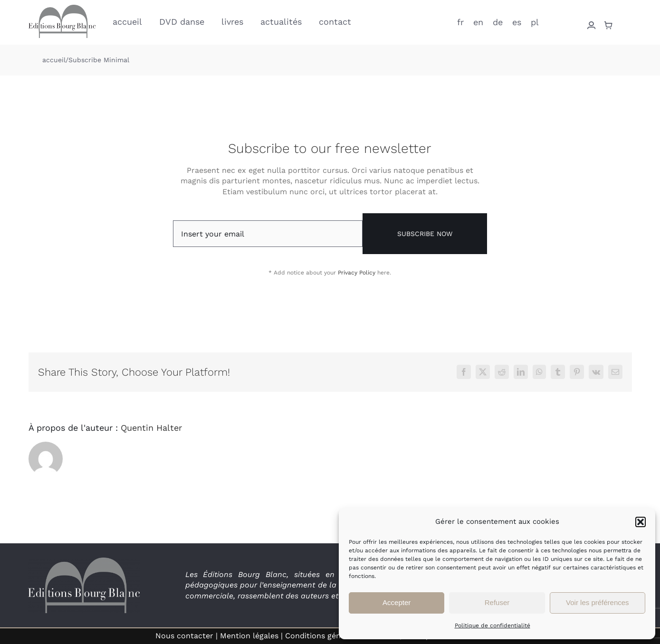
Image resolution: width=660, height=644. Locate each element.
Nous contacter (184, 636)
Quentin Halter (151, 428)
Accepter (397, 602)
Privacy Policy (357, 273)
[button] (641, 522)
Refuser (497, 602)
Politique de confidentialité (493, 625)
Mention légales (249, 636)
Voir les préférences (598, 602)
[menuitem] (460, 21)
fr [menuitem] (460, 22)
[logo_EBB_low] (62, 8)
